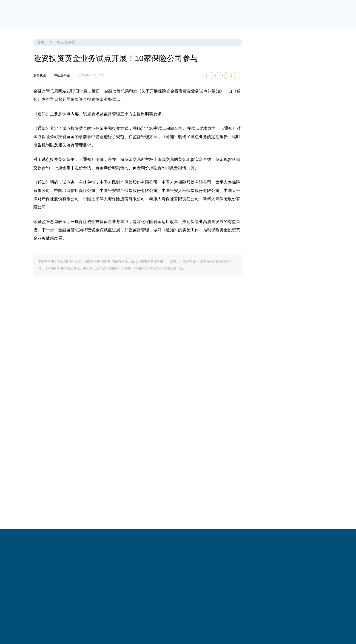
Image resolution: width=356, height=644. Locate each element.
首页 (41, 42)
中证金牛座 (66, 42)
